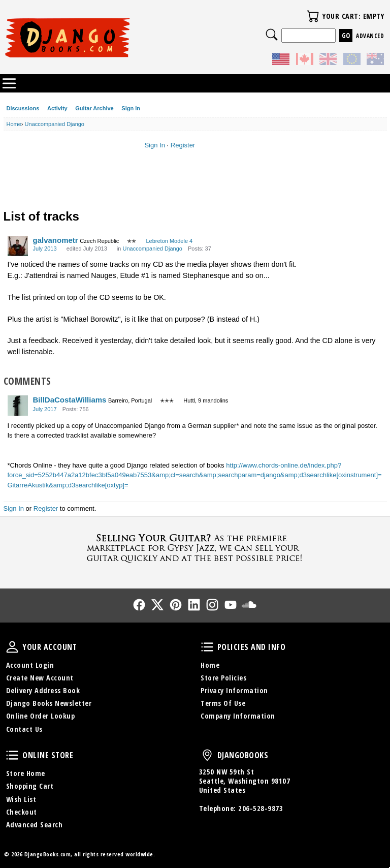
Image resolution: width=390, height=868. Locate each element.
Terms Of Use (223, 703)
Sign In (131, 108)
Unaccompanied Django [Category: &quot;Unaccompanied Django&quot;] (152, 249)
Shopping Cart (30, 786)
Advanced (370, 36)
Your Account (12, 647)
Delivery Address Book (43, 690)
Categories (9, 83)
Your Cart (313, 16)
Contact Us (24, 729)
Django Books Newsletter (49, 703)
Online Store (12, 755)
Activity (57, 108)
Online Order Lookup (41, 716)
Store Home (26, 773)
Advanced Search (35, 825)
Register (183, 145)
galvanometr (56, 240)
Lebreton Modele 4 (169, 241)
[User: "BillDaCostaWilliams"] (18, 406)
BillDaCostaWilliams (70, 400)
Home (210, 665)
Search (272, 35)
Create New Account (40, 678)
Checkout (22, 812)
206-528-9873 (261, 808)
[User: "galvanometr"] (18, 246)
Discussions (23, 108)
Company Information (238, 716)
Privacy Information (234, 690)
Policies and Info (207, 647)
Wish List (21, 799)
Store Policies (223, 678)
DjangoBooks (207, 755)
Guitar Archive (94, 108)
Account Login (30, 665)
